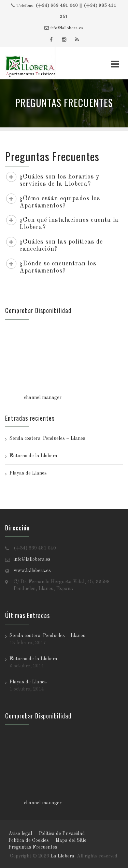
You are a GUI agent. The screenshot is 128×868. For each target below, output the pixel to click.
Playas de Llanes (28, 473)
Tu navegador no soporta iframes (64, 360)
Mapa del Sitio (71, 840)
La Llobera (62, 856)
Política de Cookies (29, 840)
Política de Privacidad (62, 834)
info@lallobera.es (67, 28)
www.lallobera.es (32, 571)
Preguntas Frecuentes (33, 847)
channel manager (43, 398)
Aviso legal (20, 834)
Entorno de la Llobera (33, 456)
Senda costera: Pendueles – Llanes (47, 438)
